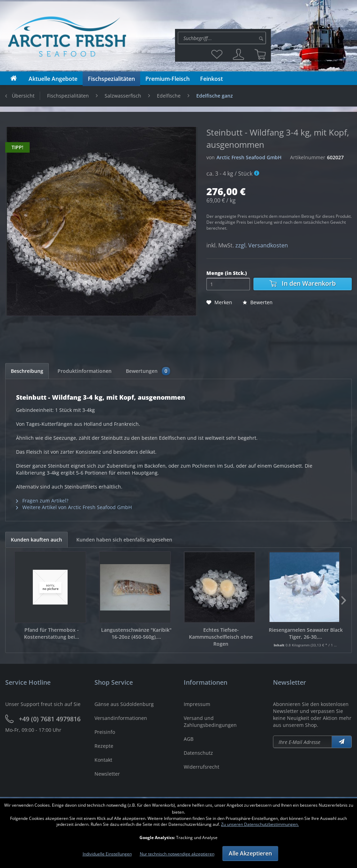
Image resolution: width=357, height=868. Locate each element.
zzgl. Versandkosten (262, 245)
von (211, 157)
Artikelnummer (308, 157)
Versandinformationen (121, 718)
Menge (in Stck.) (227, 273)
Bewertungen (148, 371)
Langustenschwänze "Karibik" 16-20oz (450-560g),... (136, 633)
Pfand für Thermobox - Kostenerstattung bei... (52, 633)
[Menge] (228, 284)
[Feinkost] (211, 79)
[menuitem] (223, 38)
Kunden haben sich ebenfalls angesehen (124, 540)
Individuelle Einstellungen (107, 854)
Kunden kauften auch (36, 540)
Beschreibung (27, 371)
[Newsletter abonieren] (302, 742)
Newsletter (107, 774)
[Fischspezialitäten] (111, 79)
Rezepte (104, 746)
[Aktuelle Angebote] (53, 79)
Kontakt (103, 760)
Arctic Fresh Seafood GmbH (249, 157)
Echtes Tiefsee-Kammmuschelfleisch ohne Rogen (221, 637)
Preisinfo (105, 732)
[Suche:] (222, 38)
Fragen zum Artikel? (42, 501)
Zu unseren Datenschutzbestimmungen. (260, 824)
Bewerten (258, 302)
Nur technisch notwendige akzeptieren (177, 854)
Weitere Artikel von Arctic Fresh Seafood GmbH (74, 507)
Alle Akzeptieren (250, 853)
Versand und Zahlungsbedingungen (210, 721)
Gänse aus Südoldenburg (124, 704)
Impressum (197, 704)
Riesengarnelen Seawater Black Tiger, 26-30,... (306, 633)
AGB (189, 739)
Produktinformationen (85, 371)
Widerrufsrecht (202, 767)
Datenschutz (198, 753)
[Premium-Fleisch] (168, 79)
